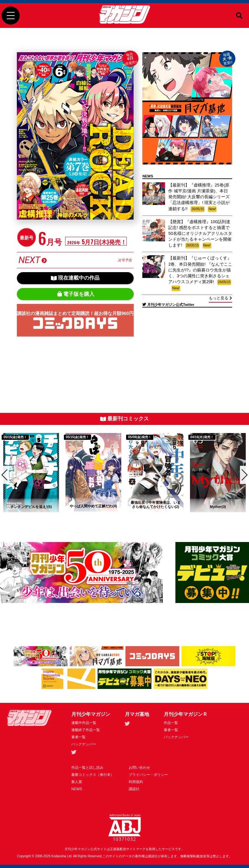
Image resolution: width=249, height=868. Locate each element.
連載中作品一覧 (84, 723)
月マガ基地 (137, 714)
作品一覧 (171, 723)
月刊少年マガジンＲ (186, 714)
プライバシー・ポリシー (148, 775)
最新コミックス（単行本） (93, 775)
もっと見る (220, 298)
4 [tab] (73, 521)
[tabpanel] (31, 473)
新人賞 (77, 782)
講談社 (134, 789)
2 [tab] (47, 521)
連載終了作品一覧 (86, 730)
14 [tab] (202, 521)
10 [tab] (150, 521)
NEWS (77, 789)
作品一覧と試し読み (87, 767)
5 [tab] (86, 521)
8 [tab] (124, 521)
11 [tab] (163, 521)
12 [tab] (176, 521)
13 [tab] (189, 521)
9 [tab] (137, 521)
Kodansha (59, 856)
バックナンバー (84, 744)
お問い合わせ (139, 767)
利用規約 (136, 782)
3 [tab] (60, 521)
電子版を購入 (76, 294)
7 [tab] (112, 521)
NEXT (75, 260)
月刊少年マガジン (91, 714)
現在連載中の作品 (75, 278)
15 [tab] (215, 521)
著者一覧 (78, 737)
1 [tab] (34, 521)
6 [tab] (99, 521)
